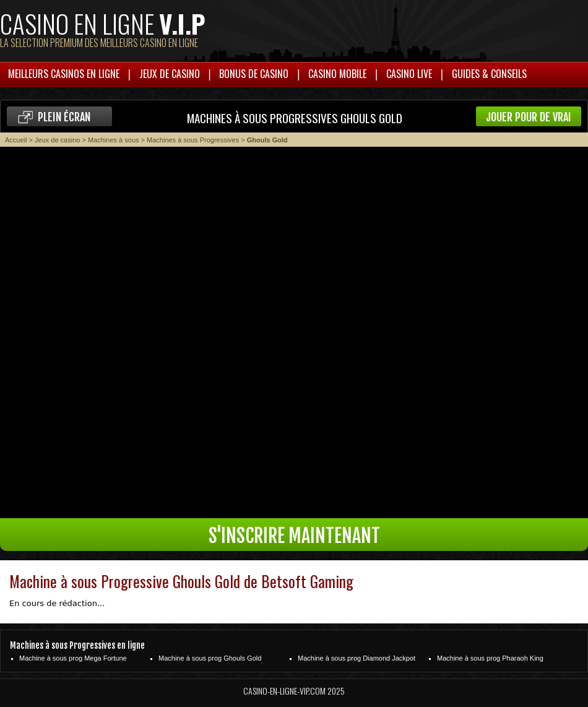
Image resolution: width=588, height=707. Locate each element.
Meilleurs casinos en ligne (64, 74)
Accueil (16, 140)
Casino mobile (337, 74)
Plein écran (64, 117)
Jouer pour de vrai (529, 117)
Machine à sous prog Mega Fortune (73, 658)
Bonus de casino (254, 74)
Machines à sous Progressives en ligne (77, 645)
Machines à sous (114, 140)
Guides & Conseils (489, 74)
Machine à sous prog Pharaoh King (490, 658)
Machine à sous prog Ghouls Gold (210, 658)
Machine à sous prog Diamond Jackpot (357, 658)
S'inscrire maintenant (294, 536)
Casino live (409, 74)
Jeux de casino (170, 74)
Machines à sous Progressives (193, 140)
